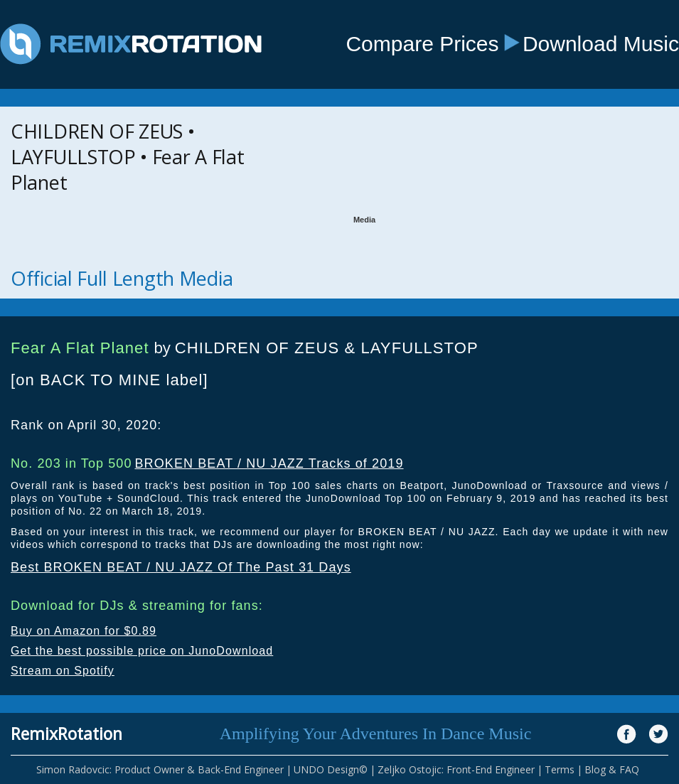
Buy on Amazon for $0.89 (84, 631)
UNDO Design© (331, 769)
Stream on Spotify (63, 671)
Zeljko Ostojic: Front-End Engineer (456, 769)
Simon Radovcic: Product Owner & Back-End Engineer (160, 769)
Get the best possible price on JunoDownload (142, 651)
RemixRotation (66, 734)
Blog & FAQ (612, 769)
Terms (560, 769)
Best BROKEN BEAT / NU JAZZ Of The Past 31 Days (181, 567)
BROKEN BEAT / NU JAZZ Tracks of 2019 (269, 463)
